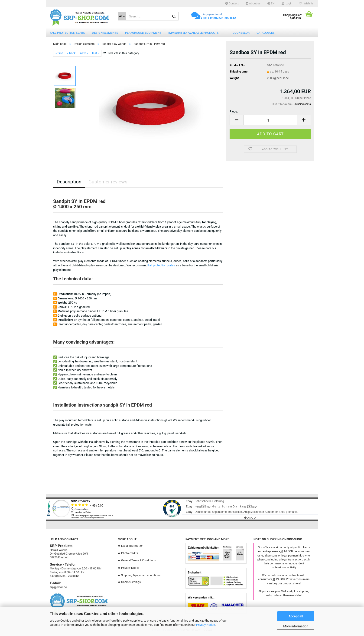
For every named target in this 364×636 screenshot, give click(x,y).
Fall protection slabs (67, 33)
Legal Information (132, 546)
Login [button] (287, 3)
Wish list (307, 3)
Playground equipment (143, 33)
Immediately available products (193, 33)
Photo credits (130, 553)
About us (253, 3)
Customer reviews (108, 182)
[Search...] (122, 16)
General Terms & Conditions (138, 560)
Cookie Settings (131, 582)
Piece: (234, 111)
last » (96, 53)
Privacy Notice (206, 625)
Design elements (105, 33)
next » (84, 53)
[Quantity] (270, 120)
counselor (241, 33)
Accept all (296, 616)
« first (59, 53)
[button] (271, 3)
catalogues (266, 33)
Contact (232, 3)
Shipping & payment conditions (141, 575)
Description (69, 182)
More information (296, 626)
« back (71, 53)
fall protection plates (162, 265)
